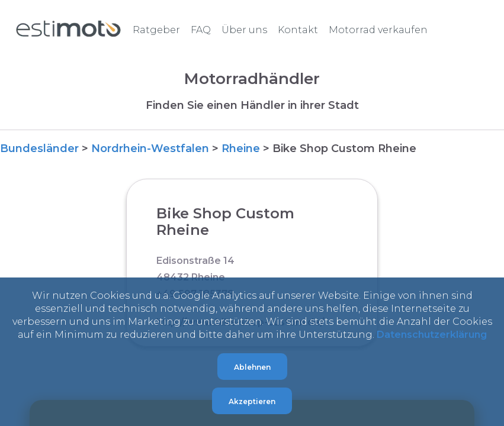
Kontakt (298, 30)
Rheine (241, 149)
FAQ (201, 30)
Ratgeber (156, 30)
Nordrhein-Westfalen (150, 149)
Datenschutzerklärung (432, 335)
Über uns (244, 30)
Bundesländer (39, 149)
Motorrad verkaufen (378, 30)
